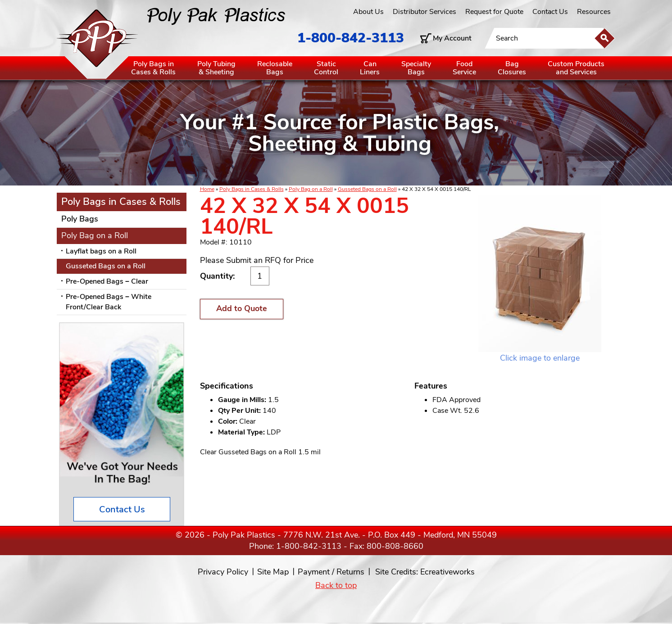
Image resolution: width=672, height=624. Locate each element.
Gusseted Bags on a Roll (367, 189)
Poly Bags (80, 219)
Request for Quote (494, 12)
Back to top (336, 585)
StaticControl (326, 68)
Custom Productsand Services (576, 68)
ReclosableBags (275, 68)
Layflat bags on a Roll (101, 251)
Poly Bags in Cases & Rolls (252, 189)
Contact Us (550, 12)
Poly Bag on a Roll (311, 189)
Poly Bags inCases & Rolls (153, 68)
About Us (368, 12)
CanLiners (370, 68)
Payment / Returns (331, 572)
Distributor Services (425, 12)
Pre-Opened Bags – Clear (107, 281)
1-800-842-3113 (351, 38)
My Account (452, 38)
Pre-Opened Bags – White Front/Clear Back (109, 302)
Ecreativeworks (447, 572)
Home (207, 189)
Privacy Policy (223, 572)
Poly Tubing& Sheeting (216, 68)
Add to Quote (242, 308)
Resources (594, 12)
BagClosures (512, 68)
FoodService (464, 68)
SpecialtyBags (416, 68)
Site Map (273, 572)
